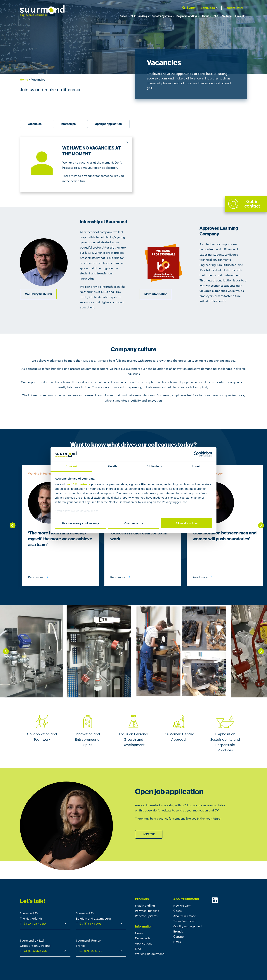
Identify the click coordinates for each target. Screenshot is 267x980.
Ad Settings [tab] (154, 466)
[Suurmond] (42, 15)
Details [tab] (113, 466)
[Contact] (246, 204)
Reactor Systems (162, 16)
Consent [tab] (71, 466)
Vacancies (35, 124)
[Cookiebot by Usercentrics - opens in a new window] (196, 454)
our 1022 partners (78, 484)
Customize (134, 523)
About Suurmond (185, 916)
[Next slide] (261, 525)
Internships (68, 124)
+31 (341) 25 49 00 (34, 924)
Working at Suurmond (150, 954)
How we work (182, 906)
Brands (178, 931)
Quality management (188, 926)
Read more (35, 577)
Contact (179, 937)
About (205, 16)
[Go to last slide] (13, 525)
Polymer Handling (187, 16)
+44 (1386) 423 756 (34, 951)
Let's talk (149, 834)
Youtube (227, 16)
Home (24, 79)
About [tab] (196, 466)
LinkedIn (240, 16)
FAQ (216, 16)
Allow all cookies (187, 523)
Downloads (143, 938)
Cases (123, 16)
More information (156, 294)
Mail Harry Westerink (38, 294)
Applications (143, 943)
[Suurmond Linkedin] (229, 900)
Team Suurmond (184, 921)
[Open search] (191, 8)
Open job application (108, 124)
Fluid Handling (139, 16)
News (177, 942)
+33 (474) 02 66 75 (90, 951)
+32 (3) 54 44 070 (90, 924)
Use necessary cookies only (80, 523)
